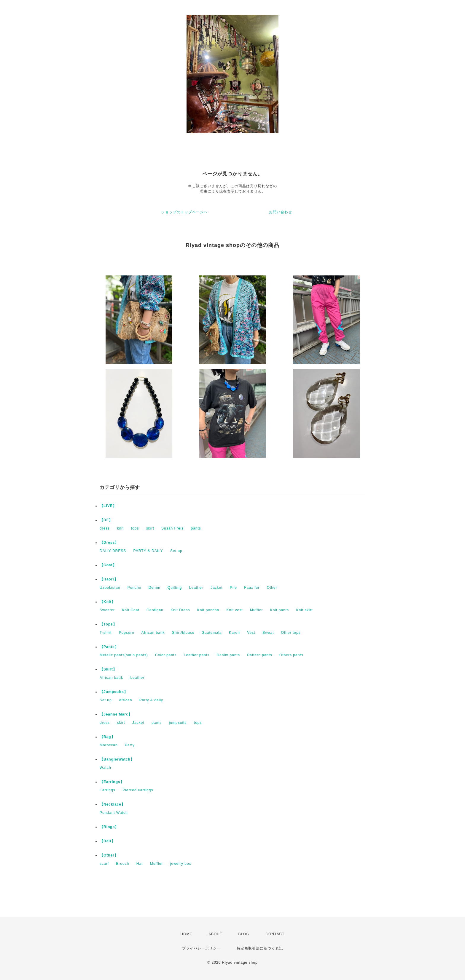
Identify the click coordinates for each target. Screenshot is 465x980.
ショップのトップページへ (184, 212)
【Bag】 (107, 737)
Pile (233, 588)
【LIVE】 (108, 506)
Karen (234, 633)
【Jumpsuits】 (114, 692)
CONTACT (275, 934)
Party (130, 745)
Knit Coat (130, 610)
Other (272, 588)
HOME (187, 934)
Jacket (217, 588)
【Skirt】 (108, 669)
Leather (196, 588)
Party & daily (151, 700)
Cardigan (155, 610)
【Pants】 (109, 647)
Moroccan (109, 745)
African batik (153, 633)
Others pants (291, 655)
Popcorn (127, 633)
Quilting (175, 588)
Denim (155, 588)
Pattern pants (259, 655)
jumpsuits (178, 723)
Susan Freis (172, 528)
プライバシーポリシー (201, 948)
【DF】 (106, 520)
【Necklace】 (112, 804)
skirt (150, 528)
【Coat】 (108, 565)
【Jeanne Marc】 (116, 714)
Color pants (166, 655)
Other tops (291, 633)
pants (196, 528)
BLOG (244, 934)
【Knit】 (108, 602)
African (125, 700)
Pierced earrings (138, 790)
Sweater (107, 610)
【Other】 (109, 855)
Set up (176, 551)
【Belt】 (108, 841)
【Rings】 (109, 827)
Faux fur (252, 588)
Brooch (122, 864)
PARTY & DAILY (148, 551)
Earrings (108, 790)
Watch (105, 768)
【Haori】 (109, 579)
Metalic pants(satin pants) (124, 655)
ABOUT (215, 934)
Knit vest (235, 610)
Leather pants (197, 655)
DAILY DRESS (113, 551)
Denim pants (228, 655)
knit (121, 528)
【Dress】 (109, 543)
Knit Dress (180, 610)
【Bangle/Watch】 (117, 759)
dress (105, 528)
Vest (251, 633)
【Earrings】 (112, 782)
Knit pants (280, 610)
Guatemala (212, 633)
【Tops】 (108, 624)
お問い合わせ (281, 212)
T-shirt (106, 633)
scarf (104, 864)
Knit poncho (208, 610)
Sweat (268, 633)
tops (135, 528)
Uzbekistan (110, 588)
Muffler (256, 610)
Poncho (134, 588)
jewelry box (181, 864)
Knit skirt (304, 610)
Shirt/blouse (183, 633)
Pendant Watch (114, 813)
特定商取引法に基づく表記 (260, 948)
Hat (140, 864)
